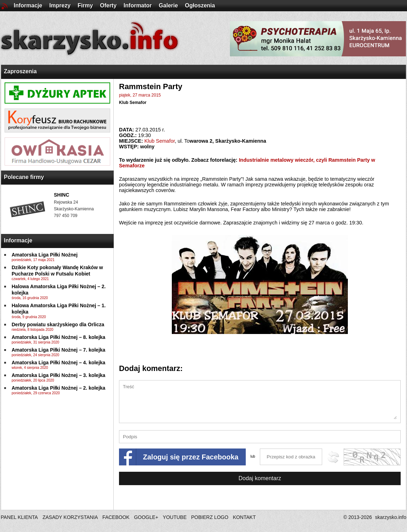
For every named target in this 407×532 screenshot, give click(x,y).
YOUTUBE (175, 517)
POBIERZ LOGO (210, 517)
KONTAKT (244, 517)
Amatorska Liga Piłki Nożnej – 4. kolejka (58, 363)
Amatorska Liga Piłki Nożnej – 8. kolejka (58, 337)
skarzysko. (391, 517)
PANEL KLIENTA (20, 517)
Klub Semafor (133, 103)
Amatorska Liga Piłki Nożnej (45, 255)
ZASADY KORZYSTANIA (70, 517)
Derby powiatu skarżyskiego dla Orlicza (58, 324)
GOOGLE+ (146, 517)
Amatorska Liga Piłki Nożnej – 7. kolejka (58, 350)
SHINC (62, 195)
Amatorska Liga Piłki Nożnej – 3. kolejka (58, 375)
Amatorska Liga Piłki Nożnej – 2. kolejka (58, 388)
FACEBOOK (116, 517)
